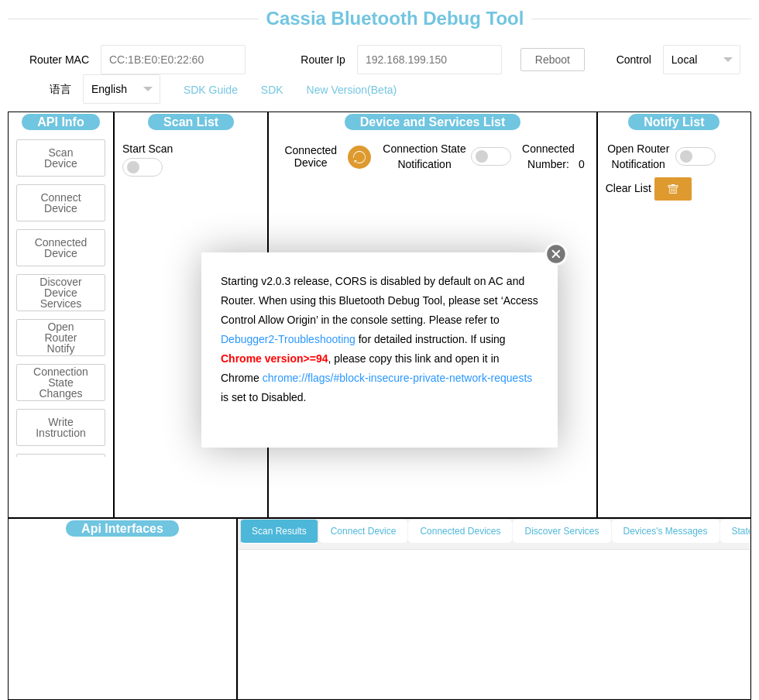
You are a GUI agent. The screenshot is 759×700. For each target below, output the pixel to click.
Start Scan (148, 149)
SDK (272, 90)
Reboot (553, 60)
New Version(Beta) (352, 90)
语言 (60, 89)
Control (634, 60)
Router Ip (323, 60)
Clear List (628, 188)
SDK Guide (211, 90)
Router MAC (59, 60)
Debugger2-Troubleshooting (288, 339)
